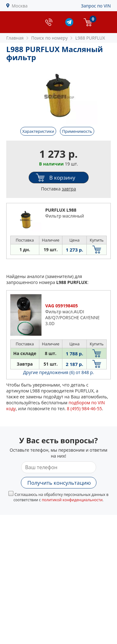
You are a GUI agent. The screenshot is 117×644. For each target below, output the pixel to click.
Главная (15, 38)
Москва (20, 6)
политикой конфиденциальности (72, 500)
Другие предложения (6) (58, 372)
